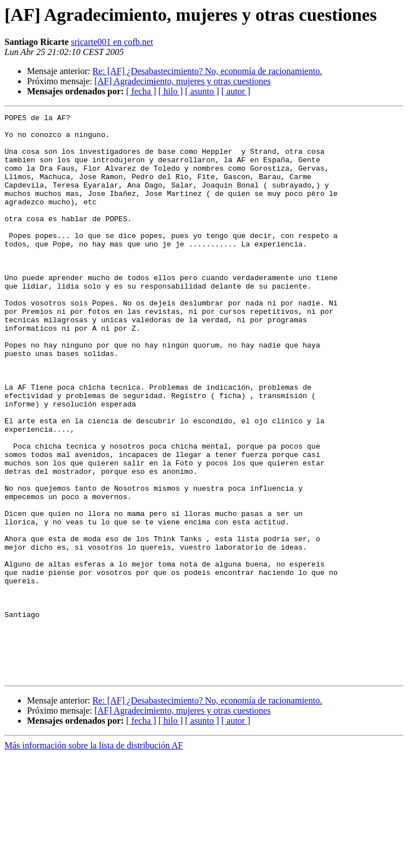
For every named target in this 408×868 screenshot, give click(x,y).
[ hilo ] (171, 91)
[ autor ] (236, 91)
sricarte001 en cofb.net (112, 42)
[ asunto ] (202, 91)
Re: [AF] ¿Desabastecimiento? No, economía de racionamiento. (207, 71)
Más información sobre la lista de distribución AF (94, 858)
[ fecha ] (141, 91)
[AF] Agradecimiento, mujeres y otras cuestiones (183, 81)
